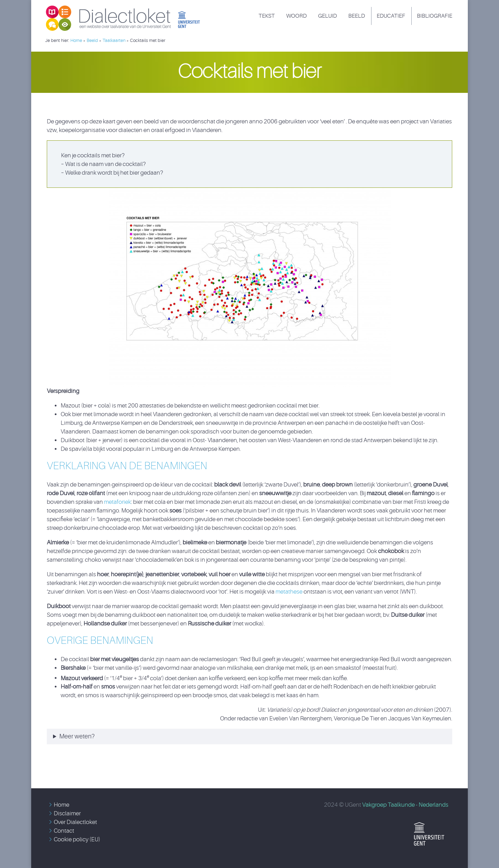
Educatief (391, 16)
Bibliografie (435, 16)
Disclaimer (67, 813)
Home (62, 805)
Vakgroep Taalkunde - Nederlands (405, 805)
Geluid (327, 16)
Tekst (267, 16)
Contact (64, 831)
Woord (296, 16)
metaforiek (117, 502)
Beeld (357, 16)
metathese (290, 592)
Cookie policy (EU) (77, 839)
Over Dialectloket (75, 822)
